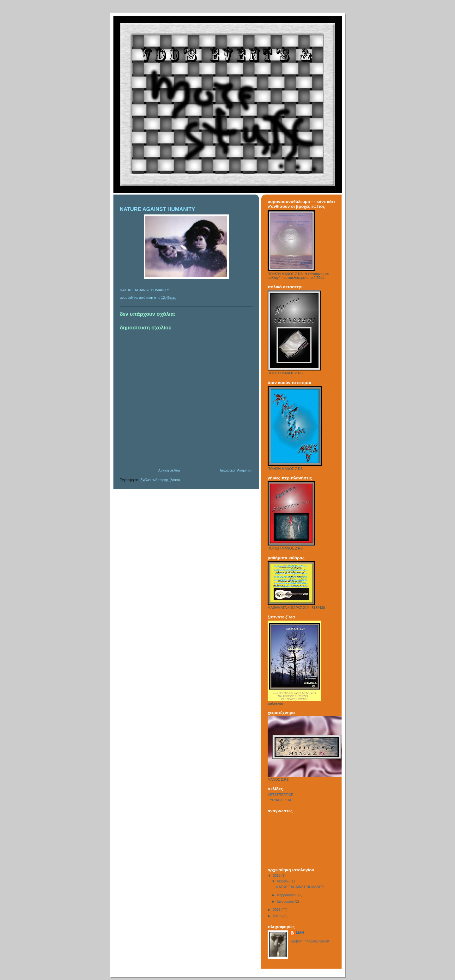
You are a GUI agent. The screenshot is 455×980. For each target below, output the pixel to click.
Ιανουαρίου (286, 901)
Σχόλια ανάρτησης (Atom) (160, 480)
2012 (277, 875)
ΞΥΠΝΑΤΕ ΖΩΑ (279, 800)
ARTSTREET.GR (281, 795)
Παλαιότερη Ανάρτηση (236, 470)
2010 (277, 916)
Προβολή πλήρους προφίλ (310, 941)
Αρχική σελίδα (169, 470)
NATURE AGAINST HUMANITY (144, 290)
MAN (300, 933)
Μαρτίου (284, 881)
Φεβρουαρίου (288, 895)
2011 (277, 910)
